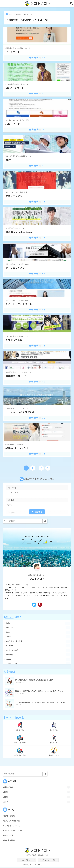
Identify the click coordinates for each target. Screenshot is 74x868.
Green (38, 637)
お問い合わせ (9, 816)
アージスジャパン (38, 664)
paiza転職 (38, 655)
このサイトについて (12, 826)
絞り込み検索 (9, 841)
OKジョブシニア (38, 650)
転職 (37, 792)
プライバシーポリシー (13, 831)
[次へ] (48, 468)
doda (38, 623)
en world (38, 628)
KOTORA (38, 646)
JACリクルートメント (38, 641)
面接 (37, 802)
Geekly (38, 632)
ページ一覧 (9, 836)
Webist (38, 659)
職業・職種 (37, 787)
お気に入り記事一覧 (12, 821)
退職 (37, 797)
